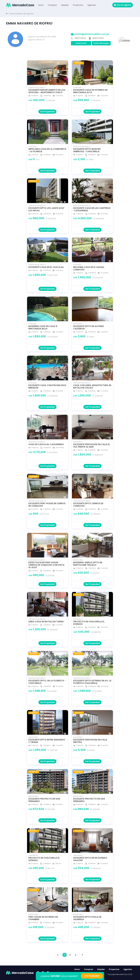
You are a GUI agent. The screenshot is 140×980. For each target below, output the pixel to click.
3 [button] (76, 955)
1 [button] (65, 955)
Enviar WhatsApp (101, 43)
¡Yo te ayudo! (92, 976)
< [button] (58, 955)
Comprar (52, 5)
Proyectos (78, 5)
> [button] (82, 955)
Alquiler (65, 5)
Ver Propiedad (47, 112)
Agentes (92, 5)
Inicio (41, 5)
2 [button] (70, 955)
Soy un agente (123, 5)
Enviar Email (81, 43)
